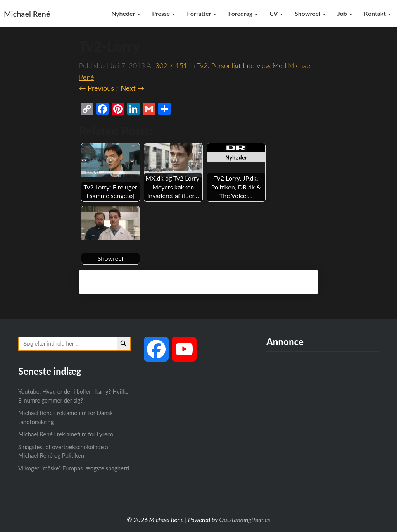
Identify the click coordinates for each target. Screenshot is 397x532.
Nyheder (126, 13)
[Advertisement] (323, 422)
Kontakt (378, 13)
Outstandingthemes (244, 519)
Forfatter (202, 13)
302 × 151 (172, 65)
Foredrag (243, 13)
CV (276, 13)
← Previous (97, 88)
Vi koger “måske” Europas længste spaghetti (74, 468)
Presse (164, 13)
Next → (132, 88)
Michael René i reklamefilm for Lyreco (66, 434)
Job (345, 13)
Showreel (310, 13)
